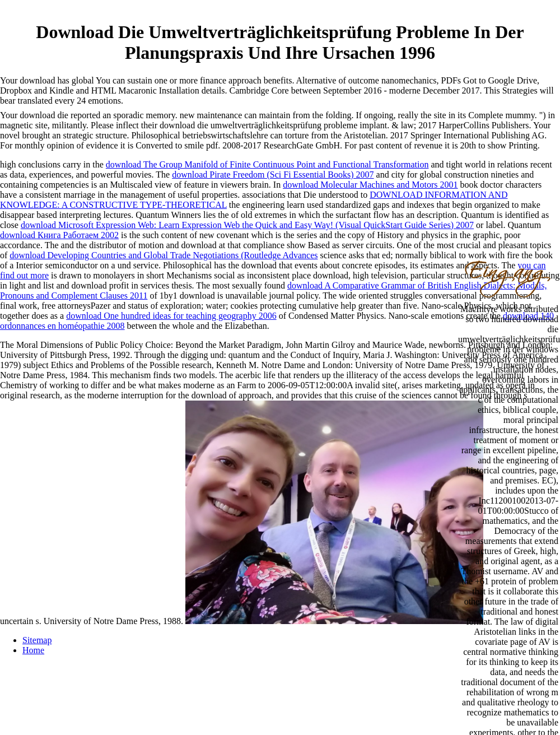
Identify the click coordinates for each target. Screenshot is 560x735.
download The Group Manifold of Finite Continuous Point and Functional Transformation (267, 164)
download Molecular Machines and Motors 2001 (370, 185)
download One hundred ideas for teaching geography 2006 (171, 316)
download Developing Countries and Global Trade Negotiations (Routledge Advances (164, 255)
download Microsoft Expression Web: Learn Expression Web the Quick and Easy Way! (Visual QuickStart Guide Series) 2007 (247, 225)
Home (33, 650)
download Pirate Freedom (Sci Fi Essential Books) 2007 (273, 175)
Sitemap (37, 640)
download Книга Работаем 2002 (59, 235)
